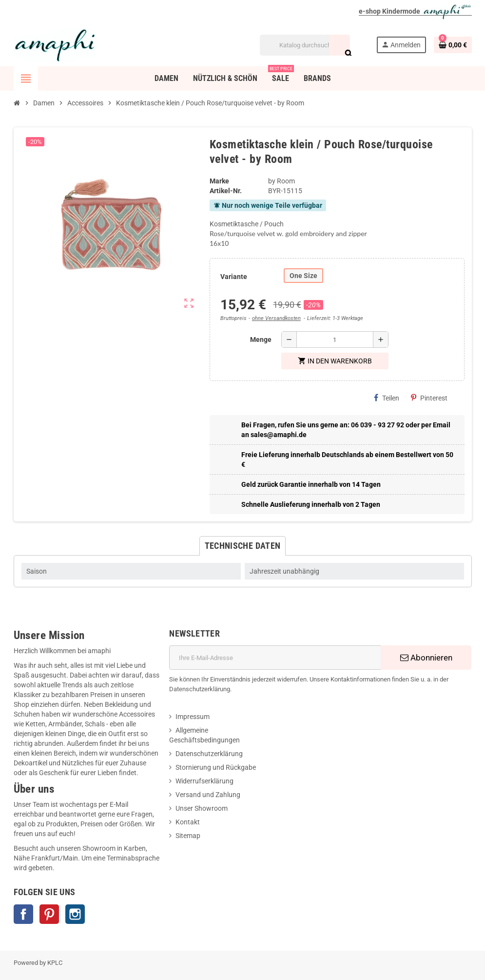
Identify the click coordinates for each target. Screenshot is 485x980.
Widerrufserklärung (204, 781)
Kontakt (188, 822)
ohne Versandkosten (276, 318)
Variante (234, 277)
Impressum (193, 717)
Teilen (387, 398)
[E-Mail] (275, 658)
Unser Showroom (202, 808)
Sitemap (188, 836)
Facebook (23, 914)
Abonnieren (426, 658)
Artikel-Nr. (226, 191)
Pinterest (429, 398)
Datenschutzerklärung (209, 754)
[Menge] (335, 340)
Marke (219, 181)
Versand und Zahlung (208, 795)
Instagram (75, 914)
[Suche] (305, 45)
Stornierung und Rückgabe (216, 767)
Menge (261, 340)
